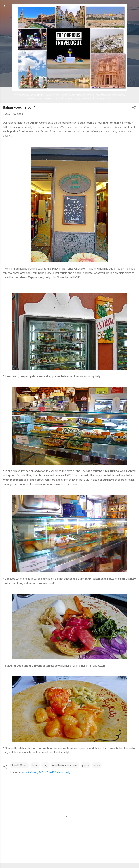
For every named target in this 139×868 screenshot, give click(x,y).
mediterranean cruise (65, 765)
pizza (97, 765)
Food (35, 765)
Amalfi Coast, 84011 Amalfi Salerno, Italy (46, 772)
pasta (86, 765)
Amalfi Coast (20, 765)
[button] (134, 108)
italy (45, 765)
